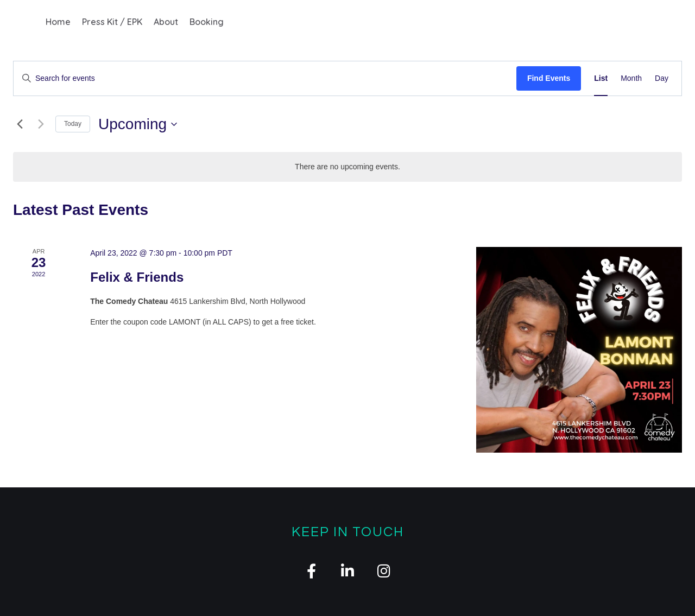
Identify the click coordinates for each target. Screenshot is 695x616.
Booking (207, 22)
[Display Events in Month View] (631, 78)
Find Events (549, 78)
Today (73, 124)
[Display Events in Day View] (662, 78)
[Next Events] (41, 124)
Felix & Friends (137, 277)
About (166, 22)
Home (58, 22)
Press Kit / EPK (112, 22)
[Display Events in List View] (601, 78)
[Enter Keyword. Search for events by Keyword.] (265, 78)
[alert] (347, 167)
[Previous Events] (20, 124)
